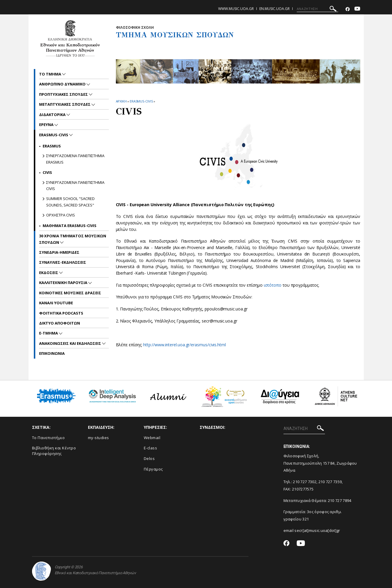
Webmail (152, 438)
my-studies (99, 438)
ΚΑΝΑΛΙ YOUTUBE (56, 303)
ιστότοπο (273, 285)
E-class (151, 448)
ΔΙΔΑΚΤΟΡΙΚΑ (53, 115)
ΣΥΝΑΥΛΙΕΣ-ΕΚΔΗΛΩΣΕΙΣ (63, 262)
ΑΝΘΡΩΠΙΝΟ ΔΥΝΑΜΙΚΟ (63, 84)
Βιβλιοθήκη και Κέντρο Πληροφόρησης (54, 451)
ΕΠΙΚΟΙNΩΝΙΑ (52, 353)
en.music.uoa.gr (275, 9)
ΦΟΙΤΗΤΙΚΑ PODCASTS (61, 313)
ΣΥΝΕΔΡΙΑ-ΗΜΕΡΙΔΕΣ (59, 252)
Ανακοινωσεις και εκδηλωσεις (71, 343)
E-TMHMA (49, 333)
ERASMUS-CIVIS (141, 101)
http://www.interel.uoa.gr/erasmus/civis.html (184, 345)
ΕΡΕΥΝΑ (47, 125)
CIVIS (47, 172)
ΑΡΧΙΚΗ (121, 101)
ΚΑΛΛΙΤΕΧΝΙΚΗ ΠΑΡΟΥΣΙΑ (64, 283)
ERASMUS (52, 146)
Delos (149, 458)
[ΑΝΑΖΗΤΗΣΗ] (317, 9)
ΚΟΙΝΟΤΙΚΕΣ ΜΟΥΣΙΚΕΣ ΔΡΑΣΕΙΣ (70, 293)
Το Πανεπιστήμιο (49, 438)
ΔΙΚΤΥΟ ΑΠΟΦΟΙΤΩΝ (60, 323)
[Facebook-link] (348, 9)
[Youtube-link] (357, 9)
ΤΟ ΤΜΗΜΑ (51, 74)
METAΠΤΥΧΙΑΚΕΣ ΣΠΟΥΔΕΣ (65, 104)
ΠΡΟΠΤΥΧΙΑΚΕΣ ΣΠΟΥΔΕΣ (64, 94)
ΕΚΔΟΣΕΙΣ (49, 273)
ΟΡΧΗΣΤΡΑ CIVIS (61, 215)
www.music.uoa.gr (236, 9)
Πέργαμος (153, 469)
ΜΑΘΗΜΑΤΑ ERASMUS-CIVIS (70, 226)
